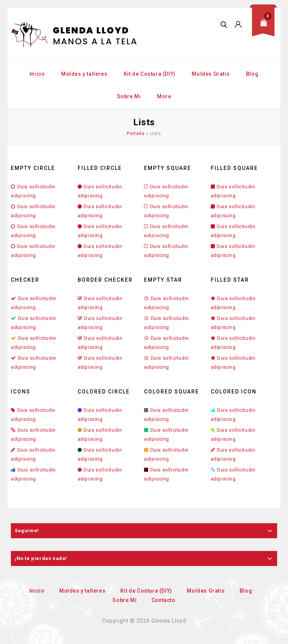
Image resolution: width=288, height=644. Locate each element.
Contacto (163, 600)
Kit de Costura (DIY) (150, 74)
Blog (252, 74)
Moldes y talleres (84, 74)
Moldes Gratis (211, 74)
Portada (136, 134)
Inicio (37, 74)
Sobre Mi (129, 96)
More (164, 96)
